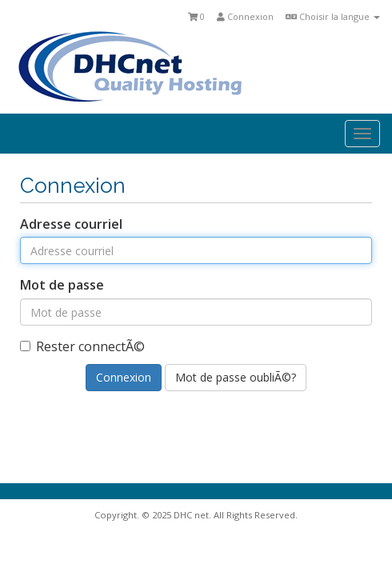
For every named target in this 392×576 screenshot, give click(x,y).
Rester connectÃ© (82, 346)
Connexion (245, 16)
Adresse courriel (71, 224)
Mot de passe (62, 285)
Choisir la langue (333, 16)
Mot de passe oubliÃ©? (236, 377)
